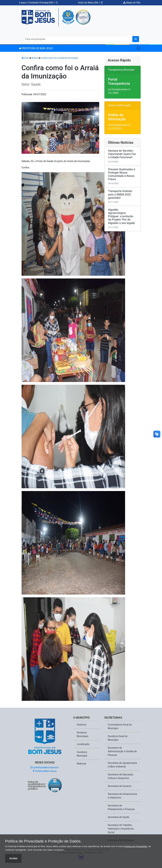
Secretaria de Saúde (119, 817)
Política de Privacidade (136, 846)
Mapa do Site (132, 3)
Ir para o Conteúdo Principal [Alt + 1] (38, 3)
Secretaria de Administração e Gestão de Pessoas (122, 751)
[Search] (78, 39)
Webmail (81, 764)
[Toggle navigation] (138, 48)
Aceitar (13, 858)
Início (25, 58)
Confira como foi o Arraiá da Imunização (59, 58)
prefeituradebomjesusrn (45, 767)
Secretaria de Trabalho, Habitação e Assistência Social (121, 829)
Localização (83, 744)
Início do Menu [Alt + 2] (90, 3)
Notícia (35, 58)
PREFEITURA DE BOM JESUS (36, 48)
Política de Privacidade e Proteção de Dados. (43, 841)
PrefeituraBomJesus (45, 771)
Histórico (82, 725)
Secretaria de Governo (120, 786)
